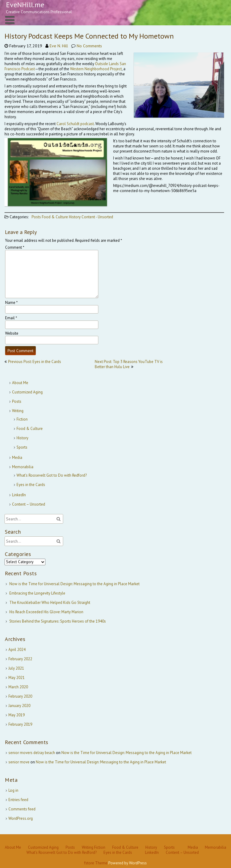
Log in (13, 790)
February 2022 (20, 659)
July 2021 (16, 668)
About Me (20, 383)
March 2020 (18, 687)
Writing (18, 411)
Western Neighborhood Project (96, 69)
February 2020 (20, 696)
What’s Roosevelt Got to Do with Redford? (52, 475)
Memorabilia (23, 467)
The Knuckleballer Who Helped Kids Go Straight (50, 603)
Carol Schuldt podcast (75, 124)
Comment (15, 247)
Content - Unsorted (97, 217)
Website (12, 333)
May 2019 (17, 715)
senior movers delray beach (32, 753)
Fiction (22, 419)
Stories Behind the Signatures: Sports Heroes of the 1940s (58, 621)
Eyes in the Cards (31, 485)
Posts (36, 217)
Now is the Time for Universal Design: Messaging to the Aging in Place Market (74, 584)
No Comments (89, 46)
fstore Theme (96, 863)
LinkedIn (19, 495)
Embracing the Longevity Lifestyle (37, 593)
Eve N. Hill (59, 46)
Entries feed (18, 800)
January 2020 (19, 706)
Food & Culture (55, 217)
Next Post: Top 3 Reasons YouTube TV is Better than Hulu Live (129, 364)
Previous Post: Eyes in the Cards (35, 362)
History (75, 217)
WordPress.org (21, 818)
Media (17, 458)
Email (11, 318)
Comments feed (22, 809)
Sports (22, 447)
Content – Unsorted (29, 504)
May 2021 (17, 678)
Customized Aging (27, 392)
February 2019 (20, 724)
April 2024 (17, 650)
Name (11, 303)
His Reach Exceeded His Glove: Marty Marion (46, 612)
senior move (19, 762)
